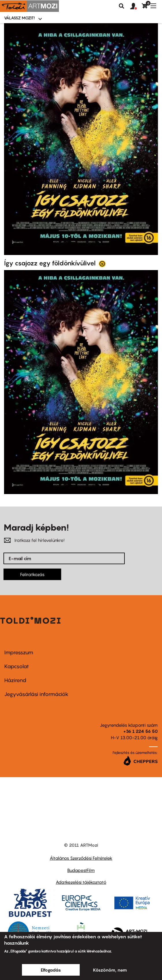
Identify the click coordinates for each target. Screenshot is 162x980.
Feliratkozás (32, 574)
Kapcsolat (17, 666)
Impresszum (19, 652)
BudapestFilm (81, 870)
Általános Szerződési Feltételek (81, 858)
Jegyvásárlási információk (36, 694)
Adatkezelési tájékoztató (81, 882)
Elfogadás (51, 970)
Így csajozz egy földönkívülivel (51, 263)
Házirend (15, 680)
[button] (136, 6)
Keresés (122, 6)
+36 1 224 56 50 (140, 731)
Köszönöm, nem (110, 970)
